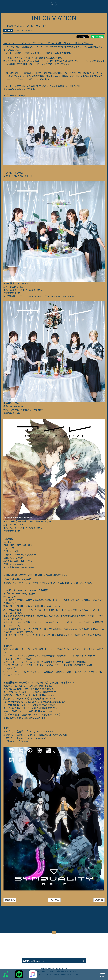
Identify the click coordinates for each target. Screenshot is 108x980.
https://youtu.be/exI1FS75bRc (21, 89)
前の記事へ (10, 900)
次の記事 (99, 900)
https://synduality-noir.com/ (32, 738)
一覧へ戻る (54, 900)
